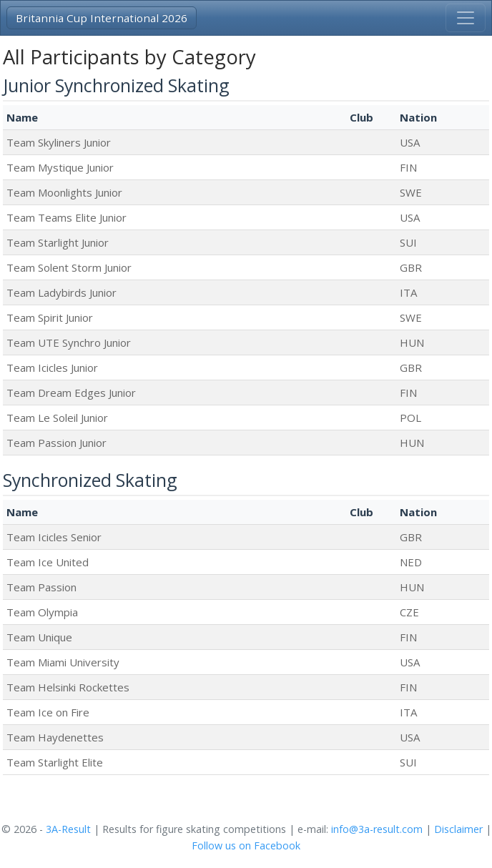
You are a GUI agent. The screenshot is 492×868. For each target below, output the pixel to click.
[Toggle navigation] (466, 18)
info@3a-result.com (377, 829)
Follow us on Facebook (246, 845)
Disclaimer (458, 829)
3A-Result (68, 829)
